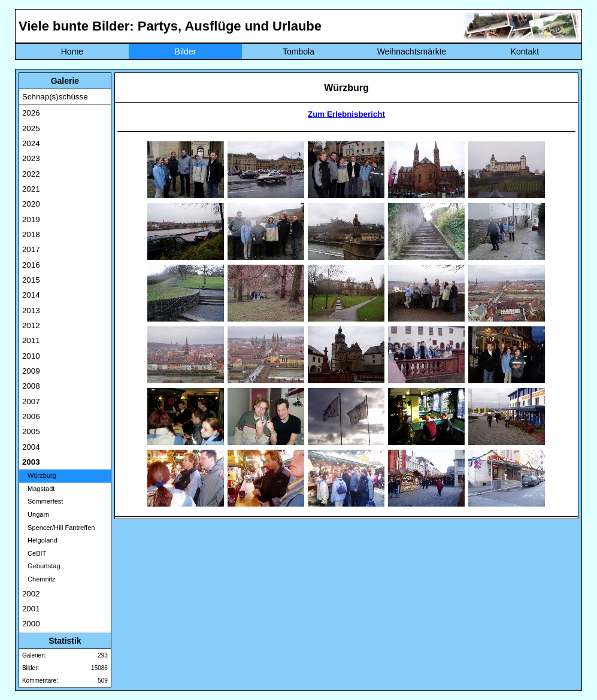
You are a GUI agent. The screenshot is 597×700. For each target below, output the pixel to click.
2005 (31, 431)
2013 (31, 310)
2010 (31, 356)
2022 (31, 174)
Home (72, 51)
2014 (31, 295)
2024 (31, 143)
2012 (31, 325)
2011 (31, 340)
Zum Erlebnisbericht (346, 114)
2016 (31, 265)
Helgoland (40, 540)
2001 (31, 609)
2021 (31, 189)
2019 (31, 219)
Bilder (186, 51)
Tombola (298, 51)
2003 (31, 462)
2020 (31, 204)
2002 (31, 594)
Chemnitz (39, 579)
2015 (31, 280)
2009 (31, 371)
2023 (31, 158)
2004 (31, 447)
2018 (31, 234)
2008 (31, 386)
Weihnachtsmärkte (412, 51)
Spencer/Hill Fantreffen (58, 528)
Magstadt (38, 489)
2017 (31, 249)
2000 (31, 624)
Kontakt (525, 51)
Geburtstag (41, 566)
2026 (31, 113)
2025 (31, 128)
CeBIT (34, 553)
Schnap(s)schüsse (55, 97)
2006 (31, 416)
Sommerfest (43, 501)
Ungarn (36, 514)
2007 (31, 401)
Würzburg (39, 475)
